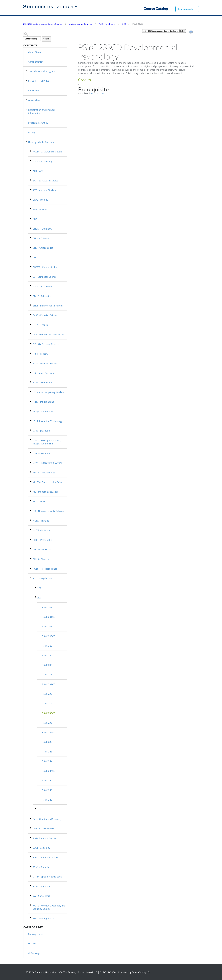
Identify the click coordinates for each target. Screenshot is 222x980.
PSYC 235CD (49, 713)
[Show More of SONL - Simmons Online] (31, 857)
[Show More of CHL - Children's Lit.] (31, 247)
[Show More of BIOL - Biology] (31, 199)
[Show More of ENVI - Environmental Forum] (31, 305)
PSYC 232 (47, 694)
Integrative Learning (43, 411)
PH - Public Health (42, 549)
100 (39, 588)
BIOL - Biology (40, 200)
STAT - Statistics (41, 886)
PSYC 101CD (97, 93)
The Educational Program (41, 71)
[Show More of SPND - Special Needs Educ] (31, 876)
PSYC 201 (47, 607)
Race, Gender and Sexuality (47, 819)
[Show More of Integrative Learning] (31, 411)
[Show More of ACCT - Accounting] (31, 161)
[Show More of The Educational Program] (27, 71)
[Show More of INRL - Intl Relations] (31, 401)
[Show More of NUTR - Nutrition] (31, 530)
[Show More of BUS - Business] (31, 209)
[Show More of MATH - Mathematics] (31, 472)
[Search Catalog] (44, 34)
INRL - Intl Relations (43, 402)
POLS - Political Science (45, 569)
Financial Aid (34, 100)
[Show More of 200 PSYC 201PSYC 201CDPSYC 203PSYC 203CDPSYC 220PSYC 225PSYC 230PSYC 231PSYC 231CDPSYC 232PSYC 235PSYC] (36, 597)
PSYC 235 (47, 703)
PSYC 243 (47, 752)
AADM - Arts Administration (47, 152)
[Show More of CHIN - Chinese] (31, 238)
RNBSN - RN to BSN (43, 828)
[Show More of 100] (36, 587)
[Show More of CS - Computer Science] (31, 276)
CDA (35, 219)
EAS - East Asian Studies (45, 181)
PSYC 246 (47, 790)
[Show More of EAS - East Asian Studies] (31, 180)
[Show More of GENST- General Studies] (31, 344)
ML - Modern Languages (46, 492)
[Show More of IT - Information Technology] (31, 420)
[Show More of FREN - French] (31, 324)
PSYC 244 (47, 761)
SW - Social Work (41, 896)
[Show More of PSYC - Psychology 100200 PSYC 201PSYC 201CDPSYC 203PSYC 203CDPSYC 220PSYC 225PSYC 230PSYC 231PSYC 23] (31, 578)
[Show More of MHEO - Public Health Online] (31, 482)
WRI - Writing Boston (44, 918)
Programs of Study (38, 123)
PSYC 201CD (49, 617)
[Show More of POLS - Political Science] (31, 568)
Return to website (187, 9)
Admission (33, 90)
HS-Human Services (43, 373)
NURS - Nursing (41, 521)
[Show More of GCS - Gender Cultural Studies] (31, 334)
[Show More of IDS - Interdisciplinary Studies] (31, 392)
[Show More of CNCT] (31, 257)
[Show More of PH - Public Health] (31, 549)
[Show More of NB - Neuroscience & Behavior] (31, 510)
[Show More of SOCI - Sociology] (31, 847)
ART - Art (38, 171)
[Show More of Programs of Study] (27, 122)
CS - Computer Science (45, 277)
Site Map (33, 943)
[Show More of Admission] (27, 90)
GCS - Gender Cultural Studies (48, 334)
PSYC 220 (47, 646)
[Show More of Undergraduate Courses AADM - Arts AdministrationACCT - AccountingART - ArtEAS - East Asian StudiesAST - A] (27, 141)
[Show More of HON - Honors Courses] (31, 363)
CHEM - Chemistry (42, 229)
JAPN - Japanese (41, 431)
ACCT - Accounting (42, 161)
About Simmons (36, 52)
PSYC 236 (47, 723)
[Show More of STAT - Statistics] (31, 886)
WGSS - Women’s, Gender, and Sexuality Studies (49, 907)
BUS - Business (41, 209)
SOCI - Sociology (41, 848)
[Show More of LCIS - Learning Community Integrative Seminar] (31, 440)
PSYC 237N (48, 732)
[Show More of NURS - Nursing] (31, 520)
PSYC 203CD (49, 636)
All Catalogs (34, 953)
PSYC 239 (47, 742)
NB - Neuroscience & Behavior (49, 511)
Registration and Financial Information (41, 111)
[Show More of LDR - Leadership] (31, 453)
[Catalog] (161, 31)
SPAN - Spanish (41, 867)
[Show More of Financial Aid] (27, 100)
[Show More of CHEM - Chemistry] (31, 228)
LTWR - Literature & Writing (48, 463)
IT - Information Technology (48, 421)
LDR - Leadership (42, 453)
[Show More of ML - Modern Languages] (31, 491)
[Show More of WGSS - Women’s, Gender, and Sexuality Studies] (31, 905)
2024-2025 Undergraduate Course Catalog (43, 24)
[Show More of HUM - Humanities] (31, 382)
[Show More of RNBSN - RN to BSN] (31, 828)
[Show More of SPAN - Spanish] (31, 866)
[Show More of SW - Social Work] (31, 895)
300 (39, 809)
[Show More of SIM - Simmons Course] (31, 838)
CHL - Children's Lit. (43, 248)
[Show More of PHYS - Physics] (31, 558)
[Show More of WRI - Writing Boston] (31, 918)
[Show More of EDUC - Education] (31, 295)
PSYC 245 (47, 780)
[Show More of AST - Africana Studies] (31, 190)
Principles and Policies (40, 81)
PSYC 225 (47, 655)
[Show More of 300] (36, 809)
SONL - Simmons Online (45, 857)
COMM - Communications (46, 267)
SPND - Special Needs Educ (47, 877)
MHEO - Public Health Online (48, 482)
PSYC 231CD (49, 684)
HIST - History (40, 354)
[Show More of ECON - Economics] (31, 286)
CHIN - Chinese (41, 238)
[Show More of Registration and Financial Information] (27, 109)
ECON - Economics (43, 286)
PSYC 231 (47, 674)
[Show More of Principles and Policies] (27, 80)
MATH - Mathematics (44, 473)
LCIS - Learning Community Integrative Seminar (47, 442)
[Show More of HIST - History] (31, 353)
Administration (36, 62)
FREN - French (40, 325)
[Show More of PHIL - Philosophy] (31, 539)
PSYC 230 (47, 665)
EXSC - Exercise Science (45, 315)
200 (124, 24)
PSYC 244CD (49, 771)
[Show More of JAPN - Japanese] (31, 430)
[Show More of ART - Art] (31, 170)
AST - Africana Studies (44, 190)
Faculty (32, 132)
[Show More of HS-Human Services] (31, 372)
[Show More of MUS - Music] (31, 501)
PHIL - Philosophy (42, 540)
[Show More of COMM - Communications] (31, 266)
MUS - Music (39, 501)
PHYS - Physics (41, 559)
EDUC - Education (42, 296)
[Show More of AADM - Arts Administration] (31, 151)
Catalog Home (36, 934)
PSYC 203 (47, 626)
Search (46, 39)
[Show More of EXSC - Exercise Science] (31, 315)
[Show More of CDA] (31, 218)
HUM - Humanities (43, 382)
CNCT (36, 257)
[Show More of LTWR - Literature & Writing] (31, 462)
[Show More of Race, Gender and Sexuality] (31, 818)
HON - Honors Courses (45, 363)
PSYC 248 (47, 800)
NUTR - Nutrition (42, 530)
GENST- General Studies (46, 344)
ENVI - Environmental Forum (48, 306)
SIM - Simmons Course (45, 838)
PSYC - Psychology (107, 24)
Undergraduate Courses (80, 24)
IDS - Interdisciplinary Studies (48, 392)
